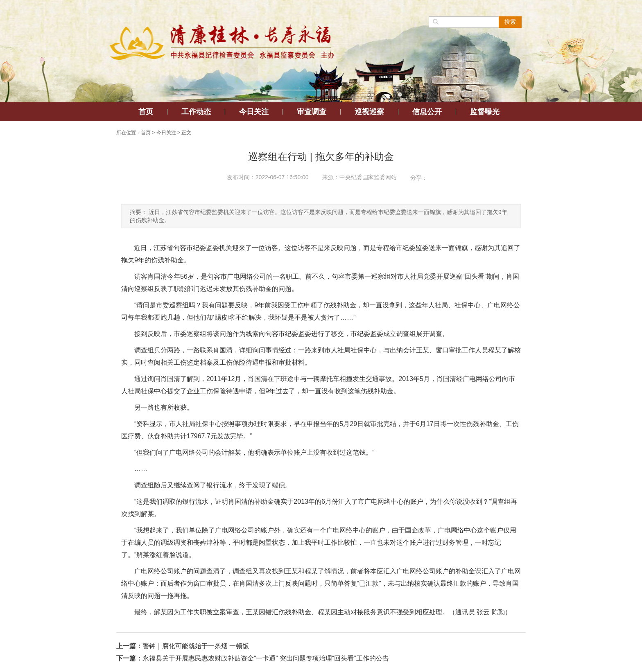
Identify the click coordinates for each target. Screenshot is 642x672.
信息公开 (427, 112)
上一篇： (129, 646)
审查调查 (312, 112)
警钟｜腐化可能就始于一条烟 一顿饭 (196, 646)
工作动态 (196, 112)
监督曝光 (485, 112)
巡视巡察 (369, 112)
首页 (146, 112)
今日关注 (254, 112)
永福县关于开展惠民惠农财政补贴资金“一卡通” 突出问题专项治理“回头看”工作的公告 (266, 658)
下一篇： (129, 658)
